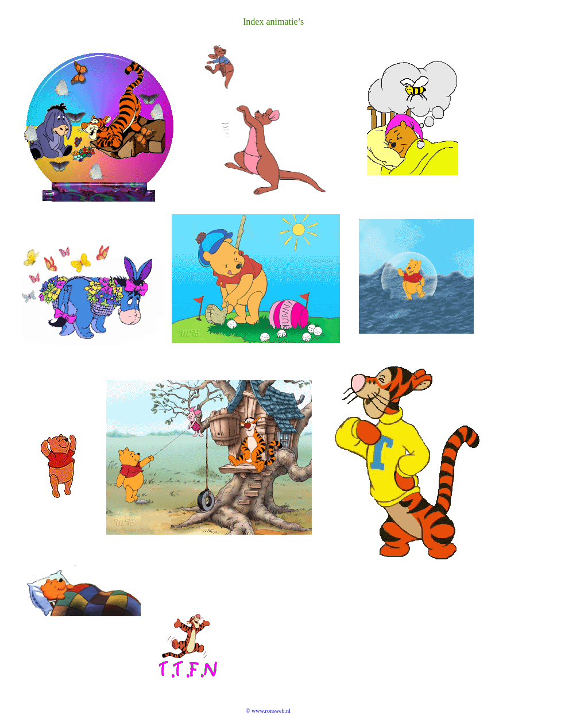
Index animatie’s (273, 22)
